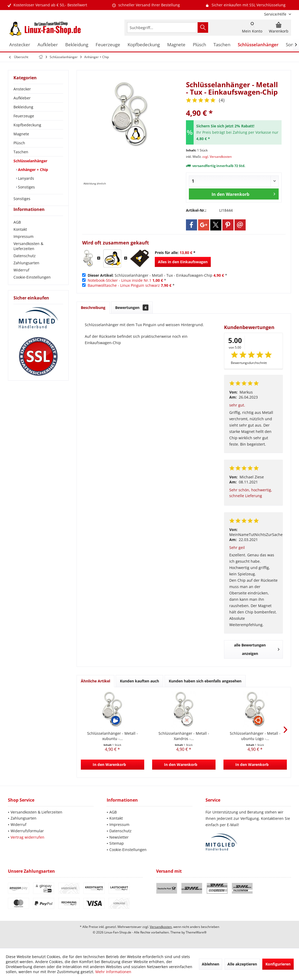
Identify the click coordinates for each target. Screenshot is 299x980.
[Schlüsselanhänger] (258, 45)
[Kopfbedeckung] (144, 45)
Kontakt (20, 239)
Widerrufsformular (27, 831)
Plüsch (19, 143)
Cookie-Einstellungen (32, 287)
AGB (17, 232)
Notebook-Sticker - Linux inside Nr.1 (120, 280)
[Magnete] (176, 45)
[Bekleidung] (77, 45)
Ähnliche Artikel (95, 681)
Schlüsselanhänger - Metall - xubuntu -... (113, 736)
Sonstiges (26, 187)
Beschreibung (93, 308)
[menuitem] (276, 14)
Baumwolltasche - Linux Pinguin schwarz (124, 285)
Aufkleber (22, 98)
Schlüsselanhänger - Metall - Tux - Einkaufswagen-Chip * (157, 275)
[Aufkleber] (48, 45)
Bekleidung (23, 107)
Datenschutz (25, 265)
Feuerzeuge (24, 116)
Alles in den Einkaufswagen (183, 262)
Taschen (21, 152)
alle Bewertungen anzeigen (257, 649)
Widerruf (21, 279)
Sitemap (117, 843)
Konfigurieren (278, 964)
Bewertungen (132, 308)
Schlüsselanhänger (30, 161)
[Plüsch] (199, 45)
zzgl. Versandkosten (217, 157)
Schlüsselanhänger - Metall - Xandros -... (184, 736)
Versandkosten (161, 927)
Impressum (24, 246)
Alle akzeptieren (242, 964)
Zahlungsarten (26, 272)
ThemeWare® (196, 932)
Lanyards (25, 178)
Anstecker (22, 89)
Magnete (21, 134)
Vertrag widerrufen (27, 837)
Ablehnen (211, 964)
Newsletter (119, 837)
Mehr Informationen (113, 972)
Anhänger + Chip (32, 170)
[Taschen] (222, 45)
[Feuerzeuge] (108, 45)
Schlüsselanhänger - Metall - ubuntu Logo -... (255, 736)
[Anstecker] (20, 45)
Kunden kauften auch (139, 681)
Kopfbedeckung (27, 125)
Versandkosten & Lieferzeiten (28, 256)
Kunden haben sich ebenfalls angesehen (205, 681)
